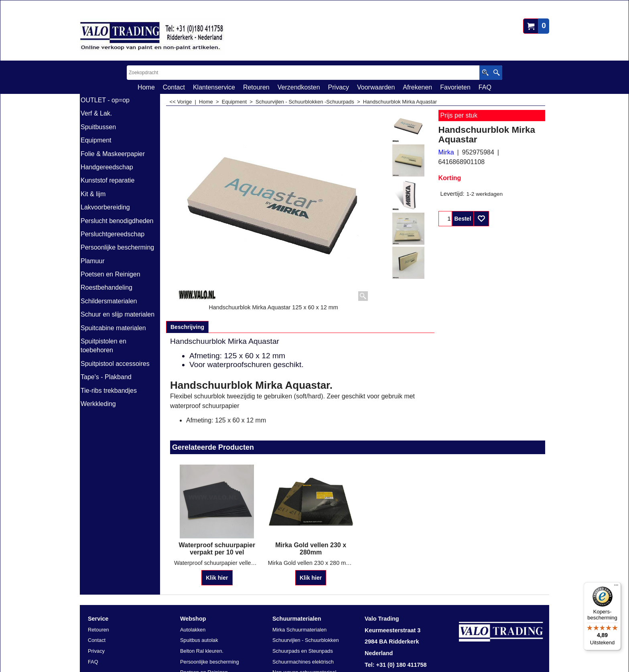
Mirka (446, 152)
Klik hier (217, 578)
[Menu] (616, 587)
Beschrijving (187, 327)
